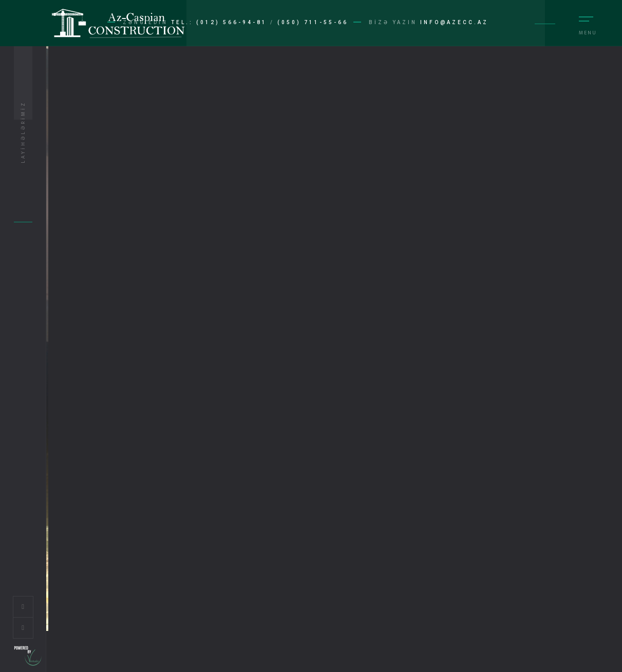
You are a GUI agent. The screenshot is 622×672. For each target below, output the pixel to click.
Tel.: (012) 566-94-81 (219, 22)
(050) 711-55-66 (313, 22)
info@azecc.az (454, 22)
